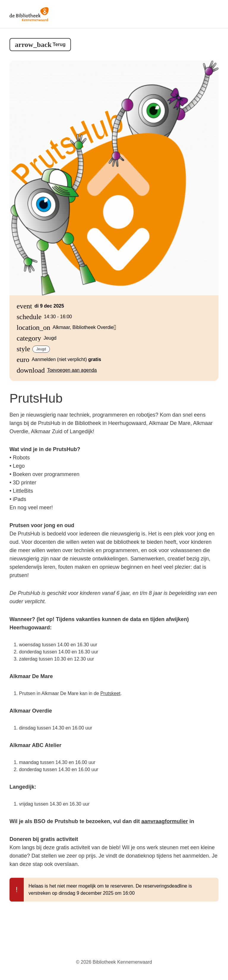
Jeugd (41, 349)
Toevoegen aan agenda (72, 370)
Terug (59, 44)
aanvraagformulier (165, 821)
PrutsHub (36, 398)
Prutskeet (110, 693)
